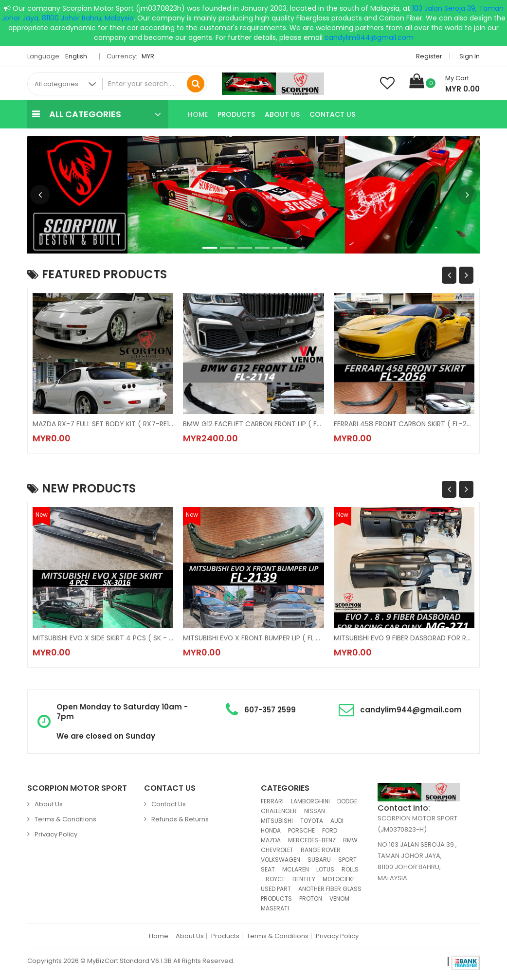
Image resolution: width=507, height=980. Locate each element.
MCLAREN (296, 869)
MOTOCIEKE (339, 879)
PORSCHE (301, 830)
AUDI (337, 821)
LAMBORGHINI (310, 801)
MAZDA (271, 840)
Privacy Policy (56, 834)
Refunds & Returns (180, 819)
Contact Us (332, 114)
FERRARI (272, 801)
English (79, 56)
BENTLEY (304, 879)
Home (198, 114)
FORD (330, 830)
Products (236, 114)
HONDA (271, 830)
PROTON (311, 898)
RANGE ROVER (321, 850)
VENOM (339, 898)
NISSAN (315, 811)
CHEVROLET (277, 850)
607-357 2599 (270, 710)
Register (429, 56)
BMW (350, 840)
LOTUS (325, 869)
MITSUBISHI (277, 821)
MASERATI (275, 908)
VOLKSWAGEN (281, 860)
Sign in (470, 56)
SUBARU (319, 860)
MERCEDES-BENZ (312, 840)
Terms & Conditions (65, 819)
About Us (282, 114)
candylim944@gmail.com (369, 37)
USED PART (276, 889)
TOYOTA (312, 821)
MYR (151, 56)
